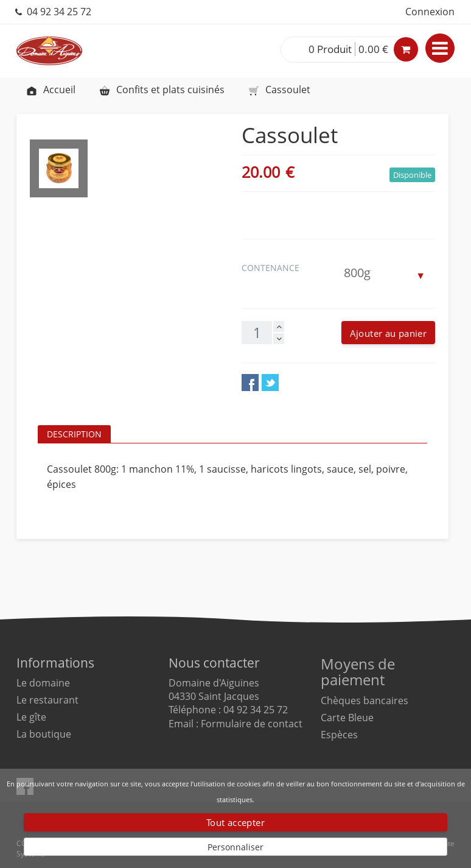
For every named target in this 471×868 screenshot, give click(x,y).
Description (74, 434)
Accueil (51, 90)
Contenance (272, 268)
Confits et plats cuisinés (162, 90)
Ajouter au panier (388, 333)
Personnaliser (235, 847)
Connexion (430, 12)
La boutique (44, 734)
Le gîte (31, 717)
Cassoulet (279, 90)
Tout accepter (235, 822)
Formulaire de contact (252, 724)
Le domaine (43, 683)
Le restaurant (47, 700)
